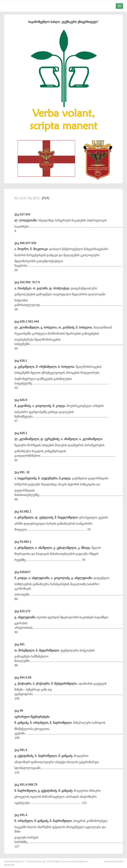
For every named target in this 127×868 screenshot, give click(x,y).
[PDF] (46, 198)
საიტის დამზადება (10, 860)
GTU (121, 861)
